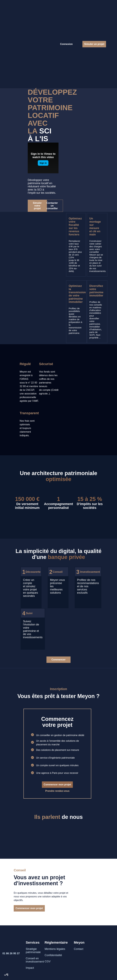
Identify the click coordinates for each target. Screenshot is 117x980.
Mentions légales (55, 949)
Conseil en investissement (35, 960)
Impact (30, 968)
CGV (48, 961)
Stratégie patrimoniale (33, 951)
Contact (79, 949)
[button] (6, 975)
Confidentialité (53, 955)
